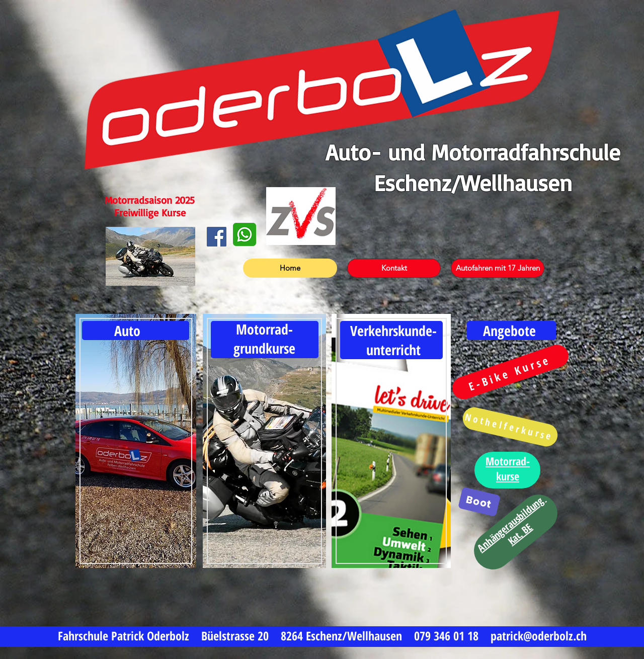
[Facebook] (217, 237)
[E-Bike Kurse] (510, 372)
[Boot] (479, 502)
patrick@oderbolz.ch (539, 636)
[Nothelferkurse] (510, 427)
